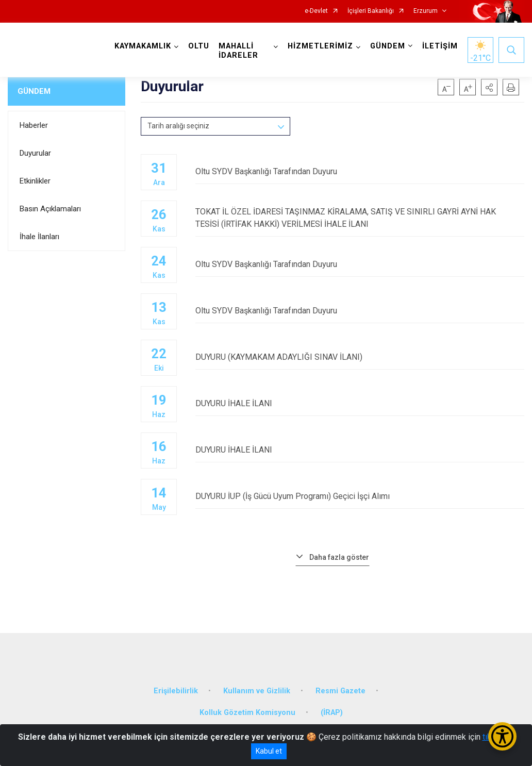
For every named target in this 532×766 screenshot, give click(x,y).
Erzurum (426, 11)
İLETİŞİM (440, 46)
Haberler (34, 125)
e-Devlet (316, 11)
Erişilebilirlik (176, 691)
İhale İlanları (39, 237)
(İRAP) (332, 713)
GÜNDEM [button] (388, 46)
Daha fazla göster (339, 557)
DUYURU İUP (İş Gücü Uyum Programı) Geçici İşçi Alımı (360, 496)
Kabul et (269, 751)
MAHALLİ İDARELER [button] (238, 51)
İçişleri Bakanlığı (371, 11)
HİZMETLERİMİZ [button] (320, 46)
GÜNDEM (34, 91)
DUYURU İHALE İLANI (360, 403)
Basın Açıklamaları (50, 209)
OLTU (199, 46)
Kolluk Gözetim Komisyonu (247, 713)
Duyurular (35, 153)
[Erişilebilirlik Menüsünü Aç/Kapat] (502, 736)
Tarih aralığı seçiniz (178, 126)
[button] (489, 87)
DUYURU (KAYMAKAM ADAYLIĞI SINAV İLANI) (360, 357)
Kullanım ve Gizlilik (257, 691)
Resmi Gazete (340, 691)
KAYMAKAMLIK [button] (143, 46)
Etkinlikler (35, 181)
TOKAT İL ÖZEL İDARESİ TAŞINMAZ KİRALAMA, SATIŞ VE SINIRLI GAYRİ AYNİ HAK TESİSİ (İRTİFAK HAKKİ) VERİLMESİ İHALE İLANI (360, 218)
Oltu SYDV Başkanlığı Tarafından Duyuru (360, 171)
